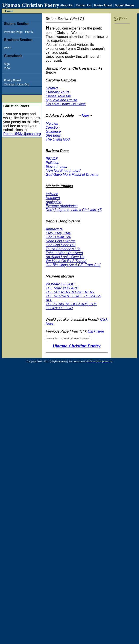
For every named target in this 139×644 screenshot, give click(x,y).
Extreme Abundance (62, 206)
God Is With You (58, 237)
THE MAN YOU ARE (62, 288)
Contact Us (83, 5)
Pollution (52, 163)
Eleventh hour (57, 167)
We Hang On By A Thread (66, 261)
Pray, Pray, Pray (58, 233)
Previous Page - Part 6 (18, 32)
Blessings (53, 135)
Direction (53, 127)
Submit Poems (125, 5)
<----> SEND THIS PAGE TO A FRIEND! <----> (68, 338)
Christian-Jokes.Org (17, 84)
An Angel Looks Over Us (65, 257)
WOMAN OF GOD (60, 284)
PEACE (52, 159)
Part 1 (8, 48)
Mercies (52, 123)
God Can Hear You (61, 245)
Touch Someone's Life (63, 249)
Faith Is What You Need (64, 253)
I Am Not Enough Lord (63, 171)
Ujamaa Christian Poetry (77, 346)
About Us (67, 5)
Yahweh (52, 194)
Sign (7, 64)
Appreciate (54, 229)
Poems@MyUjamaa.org (22, 134)
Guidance (53, 131)
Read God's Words (61, 241)
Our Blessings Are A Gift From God (73, 265)
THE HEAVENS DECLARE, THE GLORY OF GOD (71, 306)
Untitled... (53, 88)
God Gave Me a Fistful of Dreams (72, 175)
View (7, 68)
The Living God (58, 139)
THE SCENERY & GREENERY (70, 292)
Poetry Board (103, 5)
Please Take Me (58, 96)
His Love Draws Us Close (66, 104)
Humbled (53, 198)
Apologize (53, 202)
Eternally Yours (57, 92)
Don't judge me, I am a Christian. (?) (74, 210)
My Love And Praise (61, 100)
